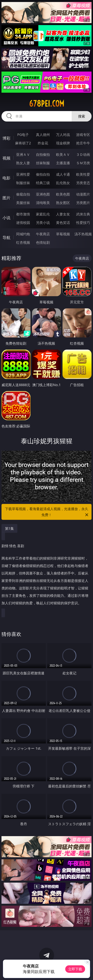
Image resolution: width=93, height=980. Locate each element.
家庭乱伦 (43, 214)
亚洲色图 (43, 194)
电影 (6, 178)
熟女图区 (63, 203)
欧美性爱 (83, 174)
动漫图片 (83, 194)
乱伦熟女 (63, 183)
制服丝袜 (23, 183)
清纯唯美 (43, 203)
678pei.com (47, 104)
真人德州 (43, 135)
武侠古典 (83, 214)
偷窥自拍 (23, 194)
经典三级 (43, 183)
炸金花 (43, 143)
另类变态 (83, 183)
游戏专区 (83, 135)
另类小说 (43, 223)
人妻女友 (63, 214)
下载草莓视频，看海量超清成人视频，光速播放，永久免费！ (47, 512)
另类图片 (83, 203)
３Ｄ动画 (83, 154)
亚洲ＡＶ (23, 154)
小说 (6, 218)
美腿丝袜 (23, 203)
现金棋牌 (63, 143)
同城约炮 (23, 234)
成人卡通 (63, 174)
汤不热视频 (83, 234)
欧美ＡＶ (63, 154)
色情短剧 (43, 242)
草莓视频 (63, 234)
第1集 (9, 528)
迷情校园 (23, 223)
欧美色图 (63, 194)
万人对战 (63, 135)
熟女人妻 (23, 163)
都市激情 (23, 214)
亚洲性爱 (23, 174)
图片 (6, 198)
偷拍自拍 (43, 174)
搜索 (82, 116)
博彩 (6, 138)
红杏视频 (23, 242)
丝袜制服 (43, 163)
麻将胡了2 (23, 143)
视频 (6, 158)
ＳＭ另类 (83, 163)
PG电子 (23, 135)
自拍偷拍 (43, 154)
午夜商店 (43, 234)
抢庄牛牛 (83, 143)
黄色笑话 (63, 223)
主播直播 (63, 163)
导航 (6, 238)
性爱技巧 (83, 223)
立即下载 (75, 969)
